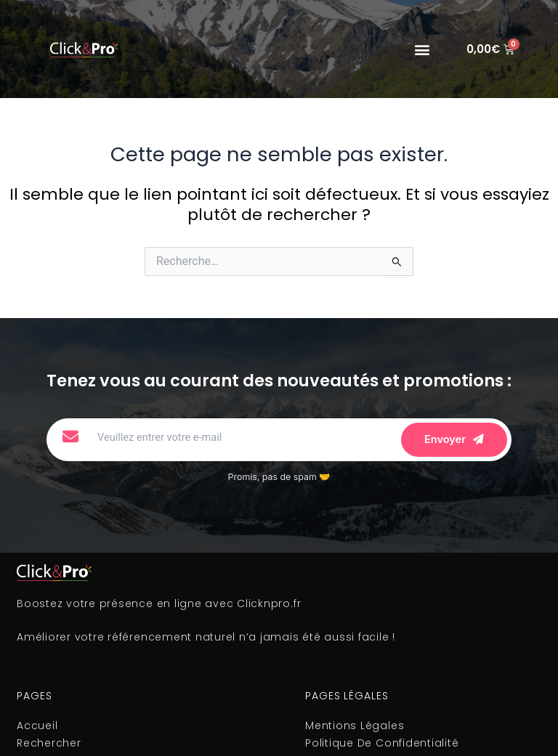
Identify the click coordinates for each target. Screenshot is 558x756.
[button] (422, 49)
